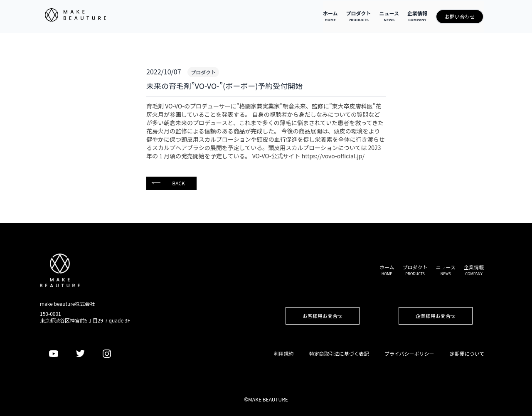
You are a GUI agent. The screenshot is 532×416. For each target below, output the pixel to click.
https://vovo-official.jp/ (333, 156)
